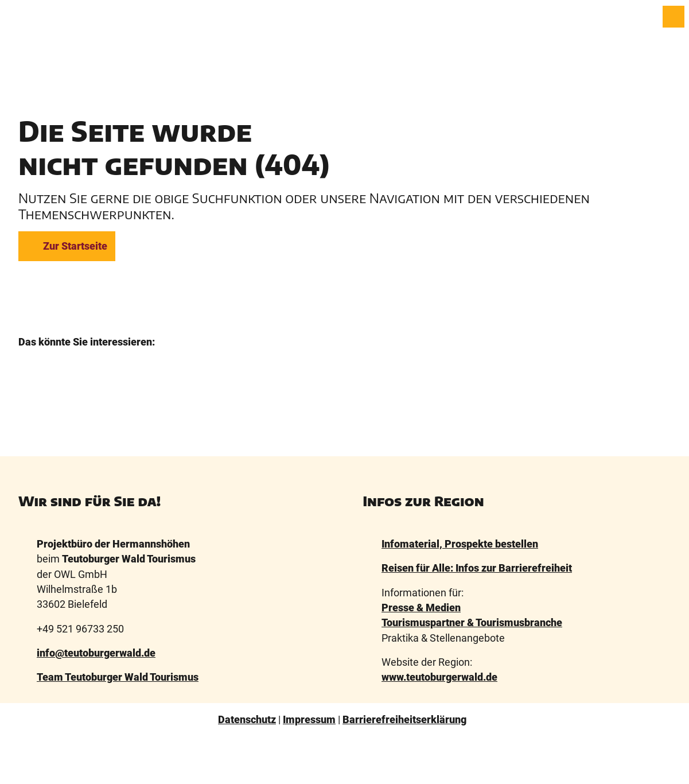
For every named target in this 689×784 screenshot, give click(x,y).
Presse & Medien (421, 608)
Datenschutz (247, 720)
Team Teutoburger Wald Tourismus (118, 677)
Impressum (309, 720)
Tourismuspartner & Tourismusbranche (472, 623)
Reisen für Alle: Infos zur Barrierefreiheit (477, 568)
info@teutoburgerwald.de (96, 653)
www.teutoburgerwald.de (439, 677)
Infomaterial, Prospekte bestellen (460, 544)
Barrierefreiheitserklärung (404, 720)
